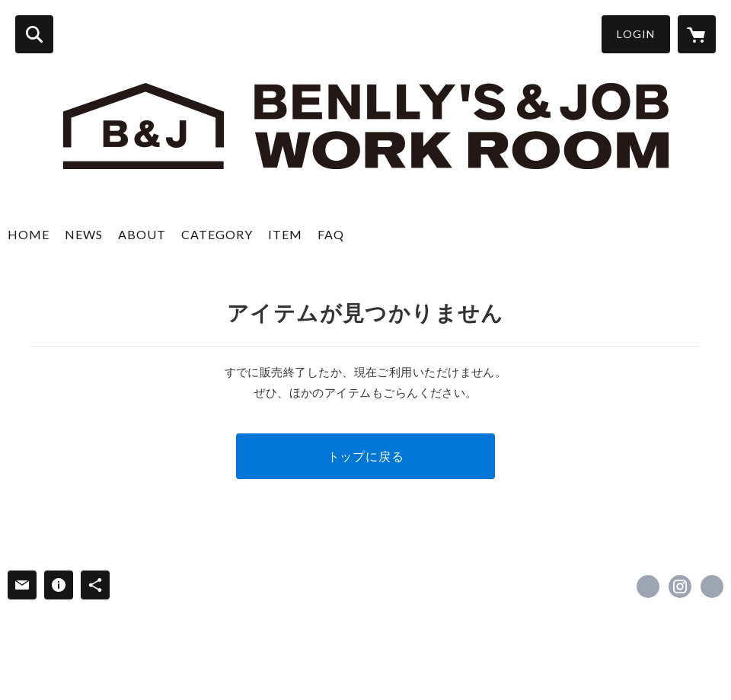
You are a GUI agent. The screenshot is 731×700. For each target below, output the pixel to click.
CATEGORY (217, 234)
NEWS (84, 234)
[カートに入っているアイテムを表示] (697, 34)
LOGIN (636, 34)
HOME (29, 234)
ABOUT (142, 234)
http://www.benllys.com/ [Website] (712, 587)
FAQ (331, 234)
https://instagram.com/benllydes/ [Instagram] (680, 587)
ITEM (285, 234)
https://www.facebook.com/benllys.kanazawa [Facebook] (648, 587)
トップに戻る (366, 456)
